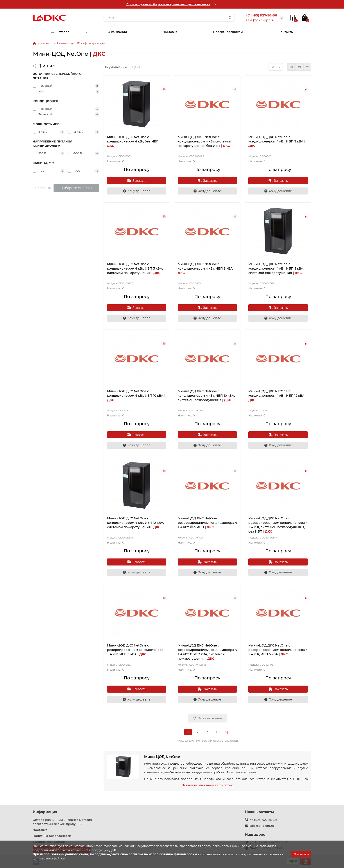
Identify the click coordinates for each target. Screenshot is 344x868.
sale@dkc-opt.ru (262, 826)
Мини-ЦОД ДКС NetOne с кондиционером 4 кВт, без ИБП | (134, 141)
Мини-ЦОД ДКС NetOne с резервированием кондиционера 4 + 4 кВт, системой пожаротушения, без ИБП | (278, 525)
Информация (45, 812)
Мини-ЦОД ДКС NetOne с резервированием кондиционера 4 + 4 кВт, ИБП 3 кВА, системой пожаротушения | (207, 652)
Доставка (170, 32)
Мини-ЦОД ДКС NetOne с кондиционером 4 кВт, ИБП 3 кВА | (277, 141)
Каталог (60, 32)
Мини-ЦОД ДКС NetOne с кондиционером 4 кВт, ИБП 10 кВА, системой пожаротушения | (206, 396)
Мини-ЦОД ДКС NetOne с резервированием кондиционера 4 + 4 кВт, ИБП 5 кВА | (278, 650)
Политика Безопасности (52, 836)
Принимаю (301, 854)
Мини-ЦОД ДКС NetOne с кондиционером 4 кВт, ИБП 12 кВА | (277, 396)
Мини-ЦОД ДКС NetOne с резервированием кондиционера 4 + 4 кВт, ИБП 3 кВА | (137, 650)
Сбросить (43, 188)
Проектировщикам (228, 32)
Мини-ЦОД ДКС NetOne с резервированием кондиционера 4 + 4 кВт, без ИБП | (207, 523)
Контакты (286, 32)
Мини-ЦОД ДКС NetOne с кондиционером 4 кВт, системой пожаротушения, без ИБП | (204, 141)
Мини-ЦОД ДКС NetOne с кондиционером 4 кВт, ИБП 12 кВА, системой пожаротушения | (135, 523)
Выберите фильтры (76, 188)
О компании (117, 32)
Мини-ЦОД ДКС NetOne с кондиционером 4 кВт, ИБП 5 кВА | (206, 268)
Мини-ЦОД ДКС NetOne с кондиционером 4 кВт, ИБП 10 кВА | (136, 396)
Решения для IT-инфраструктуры (81, 43)
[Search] (169, 18)
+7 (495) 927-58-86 (263, 820)
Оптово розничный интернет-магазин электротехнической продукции (62, 822)
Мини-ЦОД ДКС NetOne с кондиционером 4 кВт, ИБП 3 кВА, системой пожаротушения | (135, 268)
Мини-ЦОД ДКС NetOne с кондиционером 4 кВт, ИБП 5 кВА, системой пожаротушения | (276, 268)
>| (227, 732)
